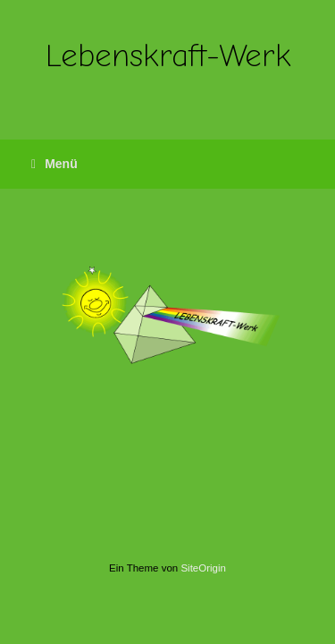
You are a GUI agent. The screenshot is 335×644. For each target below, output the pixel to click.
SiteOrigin (203, 568)
